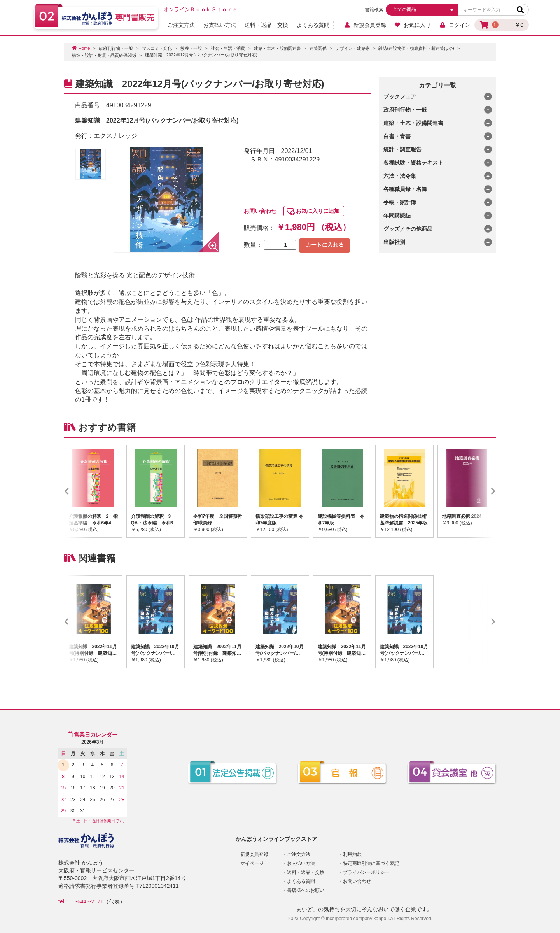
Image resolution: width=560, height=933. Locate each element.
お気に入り (413, 25)
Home (84, 48)
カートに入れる (325, 245)
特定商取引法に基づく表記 (371, 863)
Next (482, 491)
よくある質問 (313, 25)
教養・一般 (191, 48)
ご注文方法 (181, 25)
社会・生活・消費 (228, 48)
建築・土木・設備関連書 (277, 48)
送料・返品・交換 (266, 25)
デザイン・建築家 (353, 48)
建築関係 (318, 48)
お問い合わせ (260, 211)
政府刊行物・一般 (116, 48)
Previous (78, 491)
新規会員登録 (365, 25)
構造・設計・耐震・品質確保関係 (104, 55)
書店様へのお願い (306, 890)
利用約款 (352, 854)
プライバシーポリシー (366, 872)
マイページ (252, 863)
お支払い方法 (220, 25)
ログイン (455, 25)
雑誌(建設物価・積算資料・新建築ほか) (416, 48)
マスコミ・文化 (157, 48)
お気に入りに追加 (318, 211)
